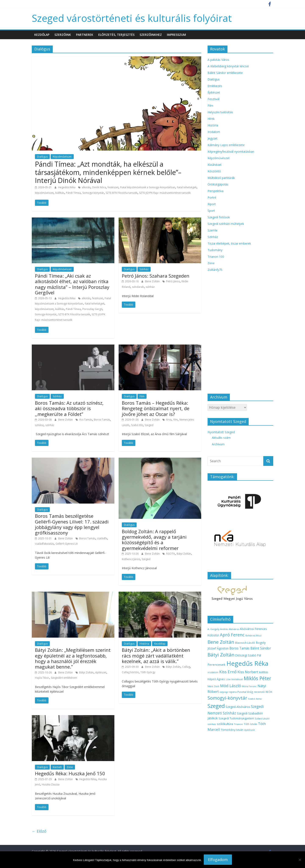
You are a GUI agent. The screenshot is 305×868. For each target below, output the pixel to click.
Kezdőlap (42, 35)
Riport (212, 204)
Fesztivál (213, 99)
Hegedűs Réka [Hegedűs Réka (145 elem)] (247, 663)
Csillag (186, 667)
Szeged (149, 425)
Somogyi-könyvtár (93, 193)
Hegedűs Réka (67, 187)
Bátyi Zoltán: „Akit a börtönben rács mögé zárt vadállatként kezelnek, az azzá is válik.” (156, 655)
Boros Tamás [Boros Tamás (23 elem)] (239, 648)
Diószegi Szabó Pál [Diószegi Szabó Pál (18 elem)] (248, 655)
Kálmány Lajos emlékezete (226, 145)
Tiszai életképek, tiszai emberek (229, 243)
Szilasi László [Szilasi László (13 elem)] (262, 718)
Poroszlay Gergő (92, 309)
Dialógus (42, 157)
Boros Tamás (102, 420)
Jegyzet (213, 138)
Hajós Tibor (42, 678)
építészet (101, 672)
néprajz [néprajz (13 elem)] (224, 692)
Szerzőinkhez (151, 35)
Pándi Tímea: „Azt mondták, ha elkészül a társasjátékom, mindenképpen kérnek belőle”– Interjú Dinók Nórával (108, 172)
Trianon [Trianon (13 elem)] (238, 724)
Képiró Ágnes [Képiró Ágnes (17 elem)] (216, 679)
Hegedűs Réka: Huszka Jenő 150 (70, 773)
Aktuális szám (221, 438)
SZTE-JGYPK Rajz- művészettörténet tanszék (165, 193)
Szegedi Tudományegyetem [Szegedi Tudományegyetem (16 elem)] (236, 718)
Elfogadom (218, 860)
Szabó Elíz (137, 425)
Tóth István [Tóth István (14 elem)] (250, 724)
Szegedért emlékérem (64, 678)
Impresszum (176, 35)
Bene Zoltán (153, 281)
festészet (113, 187)
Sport (211, 211)
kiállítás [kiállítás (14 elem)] (264, 672)
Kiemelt (57, 767)
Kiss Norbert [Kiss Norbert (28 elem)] (248, 672)
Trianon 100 (216, 257)
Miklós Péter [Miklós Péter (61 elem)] (257, 678)
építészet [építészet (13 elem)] (250, 730)
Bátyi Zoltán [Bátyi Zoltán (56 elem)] (221, 655)
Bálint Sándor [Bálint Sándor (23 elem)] (261, 648)
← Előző (39, 831)
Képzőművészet (62, 157)
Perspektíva (216, 191)
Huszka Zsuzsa (51, 784)
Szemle (213, 230)
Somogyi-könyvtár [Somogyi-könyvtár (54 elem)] (227, 698)
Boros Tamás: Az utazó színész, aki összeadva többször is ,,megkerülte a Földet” (69, 408)
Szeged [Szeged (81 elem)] (216, 706)
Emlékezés (215, 86)
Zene (70, 767)
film (175, 420)
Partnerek (85, 35)
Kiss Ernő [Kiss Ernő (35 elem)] (228, 672)
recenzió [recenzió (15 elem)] (259, 692)
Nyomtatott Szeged (221, 432)
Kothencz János (131, 559)
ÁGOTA (171, 554)
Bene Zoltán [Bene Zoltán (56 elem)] (221, 642)
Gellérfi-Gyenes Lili (67, 544)
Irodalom (214, 132)
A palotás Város (218, 60)
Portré (212, 197)
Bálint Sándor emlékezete (225, 73)
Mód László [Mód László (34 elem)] (231, 686)
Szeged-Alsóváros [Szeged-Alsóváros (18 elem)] (238, 707)
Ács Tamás (86, 420)
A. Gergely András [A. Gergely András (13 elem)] (218, 629)
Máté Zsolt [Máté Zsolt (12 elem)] (213, 686)
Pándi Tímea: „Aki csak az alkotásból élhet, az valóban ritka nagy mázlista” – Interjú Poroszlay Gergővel (72, 284)
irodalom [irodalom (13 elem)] (213, 672)
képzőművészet (44, 193)
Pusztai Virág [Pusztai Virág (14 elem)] (245, 692)
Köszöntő (214, 171)
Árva (169, 420)
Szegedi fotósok (219, 217)
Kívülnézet (215, 165)
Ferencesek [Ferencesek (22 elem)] (217, 664)
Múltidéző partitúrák (221, 178)
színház (150, 287)
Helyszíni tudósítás (220, 112)
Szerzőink (63, 35)
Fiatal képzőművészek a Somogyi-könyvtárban (148, 187)
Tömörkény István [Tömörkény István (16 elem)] (232, 730)
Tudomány (215, 250)
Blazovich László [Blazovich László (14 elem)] (245, 643)
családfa (102, 538)
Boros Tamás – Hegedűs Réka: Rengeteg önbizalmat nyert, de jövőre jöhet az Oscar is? (156, 408)
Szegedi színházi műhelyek (226, 224)
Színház (144, 269)
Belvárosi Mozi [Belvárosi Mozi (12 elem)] (254, 635)
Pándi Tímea (73, 193)
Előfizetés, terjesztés (116, 35)
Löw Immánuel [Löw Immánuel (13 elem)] (234, 679)
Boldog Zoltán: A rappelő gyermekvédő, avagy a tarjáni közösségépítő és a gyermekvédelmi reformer (154, 540)
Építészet (214, 92)
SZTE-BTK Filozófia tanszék (122, 193)
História (144, 644)
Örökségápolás (218, 184)
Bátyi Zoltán (184, 554)
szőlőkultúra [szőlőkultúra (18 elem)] (225, 724)
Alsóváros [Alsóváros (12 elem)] (234, 629)
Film (142, 396)
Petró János (173, 281)
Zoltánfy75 (215, 270)
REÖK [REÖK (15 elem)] (269, 692)
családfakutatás (44, 544)
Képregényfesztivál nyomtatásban (231, 152)
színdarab (138, 287)
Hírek (211, 119)
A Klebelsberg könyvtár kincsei (228, 66)
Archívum (218, 444)
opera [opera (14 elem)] (233, 692)
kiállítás (60, 193)
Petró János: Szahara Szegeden (156, 276)
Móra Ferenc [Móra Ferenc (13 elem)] (249, 686)
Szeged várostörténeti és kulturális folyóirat (132, 18)
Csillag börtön (130, 672)
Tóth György (148, 672)
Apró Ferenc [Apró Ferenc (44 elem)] (232, 635)
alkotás (86, 187)
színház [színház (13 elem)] (212, 724)
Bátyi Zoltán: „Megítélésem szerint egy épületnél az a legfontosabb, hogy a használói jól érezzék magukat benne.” (73, 658)
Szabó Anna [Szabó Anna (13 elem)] (255, 699)
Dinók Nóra (99, 187)
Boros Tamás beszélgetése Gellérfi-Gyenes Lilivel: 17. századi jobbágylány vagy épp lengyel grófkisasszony (72, 524)
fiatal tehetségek (187, 187)
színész (39, 425)
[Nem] (300, 860)
